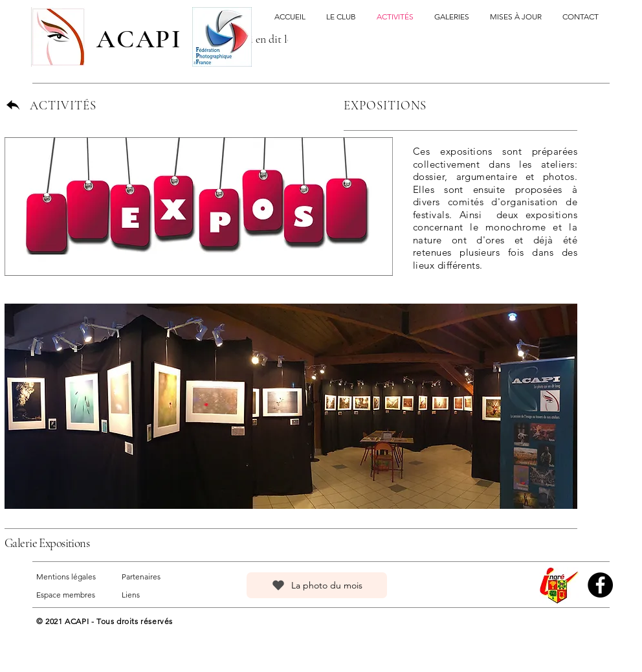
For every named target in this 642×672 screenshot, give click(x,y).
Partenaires (141, 577)
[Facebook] (600, 585)
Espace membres (66, 595)
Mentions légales (66, 577)
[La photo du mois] (317, 585)
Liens (131, 595)
